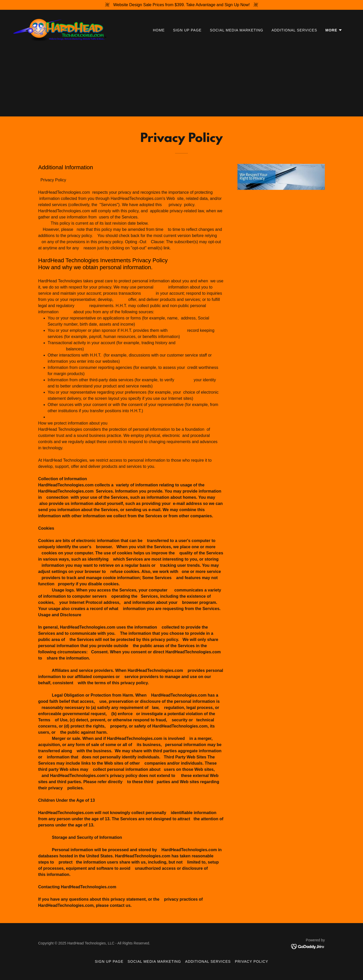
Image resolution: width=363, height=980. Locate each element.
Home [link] (159, 30)
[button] (334, 30)
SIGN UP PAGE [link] (187, 30)
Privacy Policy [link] (251, 961)
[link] (60, 29)
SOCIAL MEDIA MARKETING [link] (237, 30)
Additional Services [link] (294, 30)
